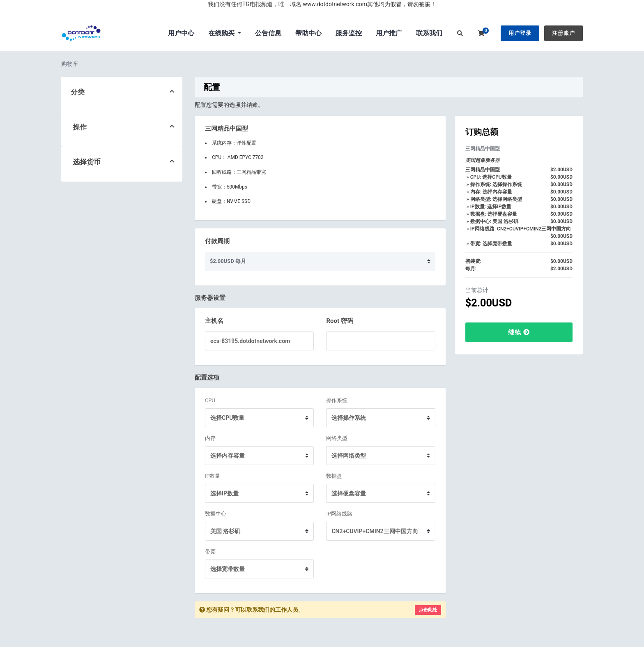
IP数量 (213, 476)
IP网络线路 (339, 514)
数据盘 (334, 476)
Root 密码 (339, 321)
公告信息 (268, 33)
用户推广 (389, 33)
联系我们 (429, 33)
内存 (210, 438)
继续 (519, 332)
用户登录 (520, 33)
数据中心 (216, 514)
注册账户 (563, 33)
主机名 (214, 321)
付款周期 (217, 241)
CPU (210, 400)
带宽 (210, 551)
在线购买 (222, 33)
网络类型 (337, 438)
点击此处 (428, 610)
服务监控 (349, 33)
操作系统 (337, 400)
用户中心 (181, 33)
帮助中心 (308, 33)
